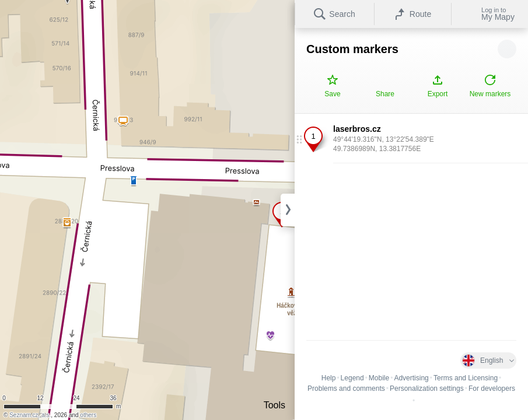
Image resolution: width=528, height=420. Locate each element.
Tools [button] (275, 405)
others (88, 415)
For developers (492, 388)
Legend (352, 378)
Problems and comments (346, 388)
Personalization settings (427, 388)
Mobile (379, 378)
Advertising (411, 378)
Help (329, 378)
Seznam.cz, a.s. (30, 415)
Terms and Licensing (466, 378)
